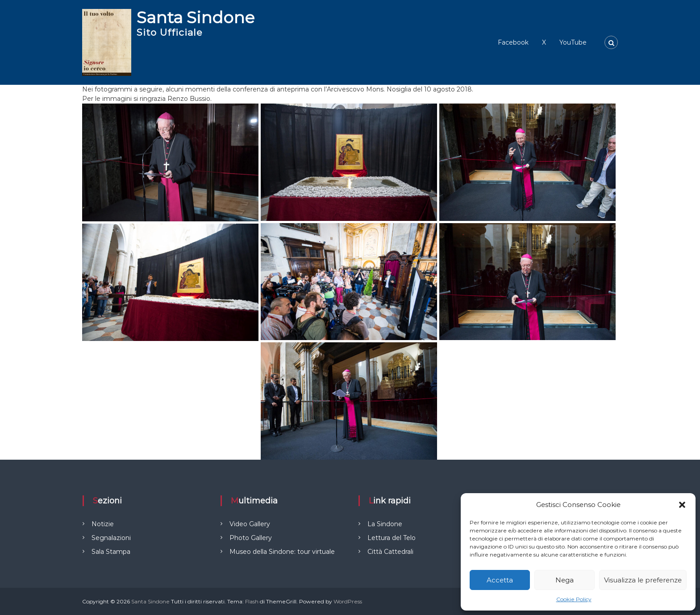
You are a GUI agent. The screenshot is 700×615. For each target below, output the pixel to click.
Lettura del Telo (392, 538)
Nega (565, 580)
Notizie (103, 524)
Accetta (500, 580)
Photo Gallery (251, 538)
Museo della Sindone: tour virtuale (282, 552)
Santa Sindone (196, 17)
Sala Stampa (111, 552)
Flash (252, 601)
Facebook (513, 42)
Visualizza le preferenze (643, 580)
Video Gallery (250, 524)
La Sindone (385, 524)
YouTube (573, 42)
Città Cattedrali (390, 552)
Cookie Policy (574, 599)
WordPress (348, 601)
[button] (682, 505)
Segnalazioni (111, 538)
